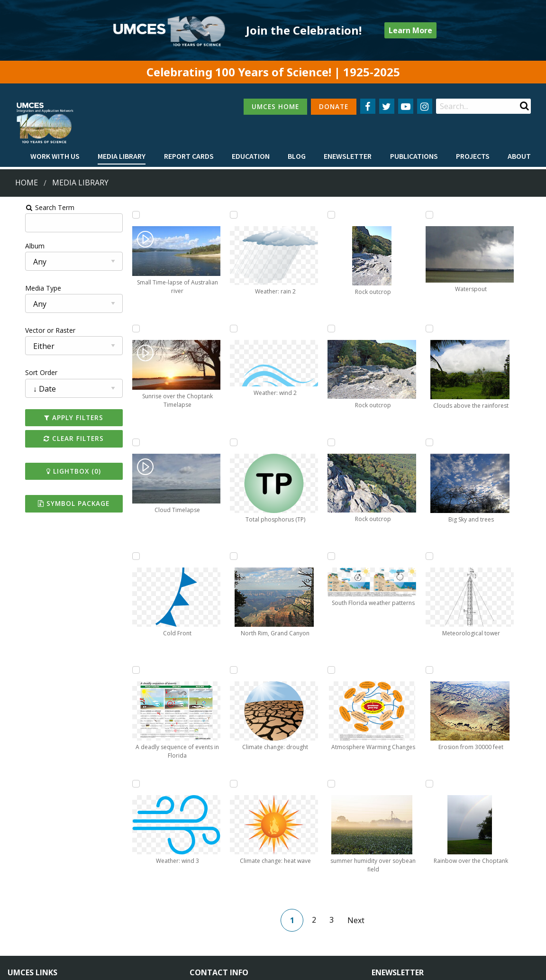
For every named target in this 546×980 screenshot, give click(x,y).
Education (251, 156)
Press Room (110, 929)
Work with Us (55, 156)
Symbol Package (59, 503)
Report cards (189, 156)
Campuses (24, 894)
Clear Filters (59, 438)
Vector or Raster (31, 330)
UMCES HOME (275, 106)
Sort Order (22, 372)
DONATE (334, 106)
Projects (473, 156)
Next (360, 806)
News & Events (115, 894)
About (519, 156)
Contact (214, 920)
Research (22, 929)
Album (16, 246)
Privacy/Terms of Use (213, 967)
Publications (414, 156)
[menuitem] (55, 156)
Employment (111, 911)
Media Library (122, 156)
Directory (22, 911)
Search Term (31, 207)
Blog (297, 156)
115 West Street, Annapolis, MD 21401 (257, 878)
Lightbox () (59, 471)
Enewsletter (348, 156)
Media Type (24, 288)
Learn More (410, 30)
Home (27, 183)
